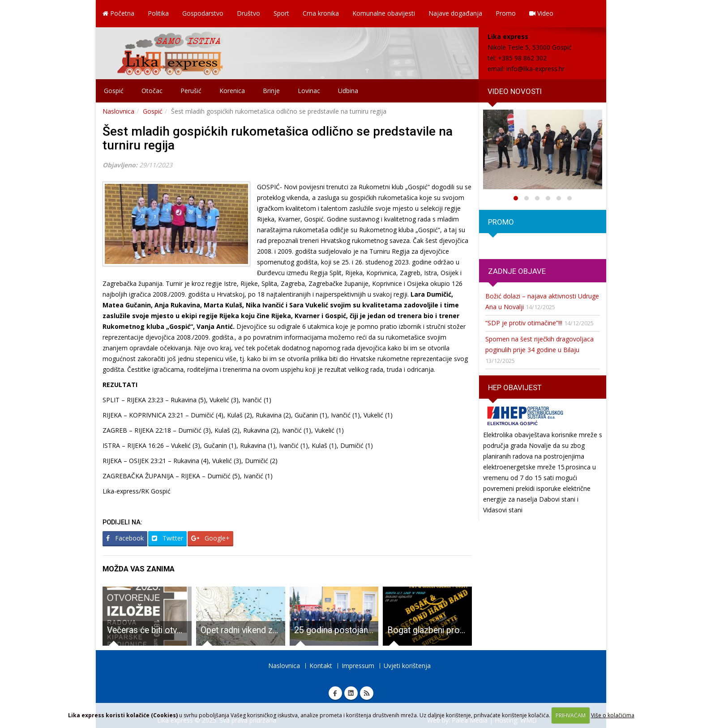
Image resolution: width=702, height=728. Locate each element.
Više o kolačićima (613, 715)
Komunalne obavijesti (384, 13)
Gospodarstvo (203, 13)
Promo (506, 13)
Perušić (191, 91)
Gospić (114, 91)
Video (541, 13)
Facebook (125, 538)
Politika (158, 13)
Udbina (348, 91)
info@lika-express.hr (535, 69)
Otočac (152, 91)
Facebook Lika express (335, 693)
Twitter (167, 538)
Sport (281, 13)
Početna (118, 13)
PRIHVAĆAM (571, 715)
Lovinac (309, 91)
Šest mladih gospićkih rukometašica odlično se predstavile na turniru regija (278, 138)
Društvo (248, 13)
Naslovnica (118, 111)
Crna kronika (321, 13)
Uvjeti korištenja (407, 666)
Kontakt (321, 666)
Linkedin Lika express (351, 693)
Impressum (358, 666)
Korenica (232, 91)
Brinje (271, 91)
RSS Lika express (367, 693)
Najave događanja (455, 13)
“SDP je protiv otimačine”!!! (524, 323)
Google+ (210, 538)
